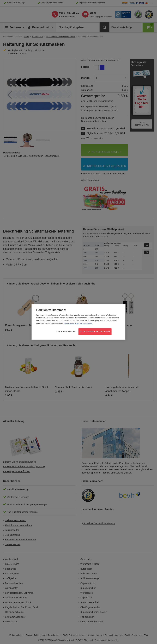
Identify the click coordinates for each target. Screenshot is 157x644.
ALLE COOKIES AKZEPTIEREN (95, 332)
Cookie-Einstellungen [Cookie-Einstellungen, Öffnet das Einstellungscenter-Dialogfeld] (66, 331)
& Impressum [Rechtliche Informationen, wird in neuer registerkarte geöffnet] (86, 323)
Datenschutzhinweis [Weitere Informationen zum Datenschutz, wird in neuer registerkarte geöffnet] (73, 323)
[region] (79, 322)
